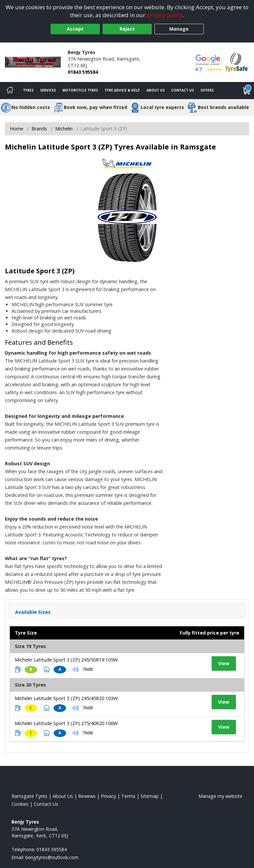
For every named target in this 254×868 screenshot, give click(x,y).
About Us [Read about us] (63, 796)
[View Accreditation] (237, 62)
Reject (127, 29)
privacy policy (165, 15)
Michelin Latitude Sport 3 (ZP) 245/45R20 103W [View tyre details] (66, 698)
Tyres (28, 90)
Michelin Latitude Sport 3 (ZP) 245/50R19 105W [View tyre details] (66, 660)
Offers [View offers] (207, 90)
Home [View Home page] (17, 129)
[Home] (10, 91)
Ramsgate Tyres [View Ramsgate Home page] (29, 796)
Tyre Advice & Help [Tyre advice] (122, 90)
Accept (75, 29)
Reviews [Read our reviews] (87, 796)
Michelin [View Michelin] (64, 129)
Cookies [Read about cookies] (20, 804)
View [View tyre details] (224, 663)
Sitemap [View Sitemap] (150, 796)
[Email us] (52, 857)
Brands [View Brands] (39, 129)
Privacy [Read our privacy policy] (108, 796)
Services (48, 90)
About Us (156, 90)
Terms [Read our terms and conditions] (128, 796)
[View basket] (247, 91)
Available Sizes (33, 612)
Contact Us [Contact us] (183, 90)
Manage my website (220, 796)
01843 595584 (83, 72)
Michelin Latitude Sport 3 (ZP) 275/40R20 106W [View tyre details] (66, 723)
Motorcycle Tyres (80, 90)
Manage (179, 29)
